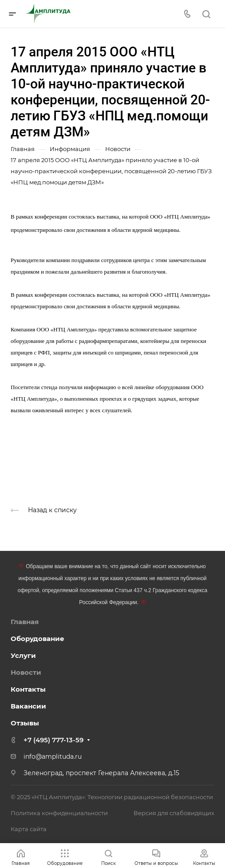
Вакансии (28, 706)
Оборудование (37, 639)
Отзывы (25, 723)
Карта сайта (29, 829)
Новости (26, 672)
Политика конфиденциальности (59, 813)
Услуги (23, 655)
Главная (25, 622)
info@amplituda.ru (53, 757)
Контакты (28, 689)
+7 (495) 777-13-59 (53, 740)
